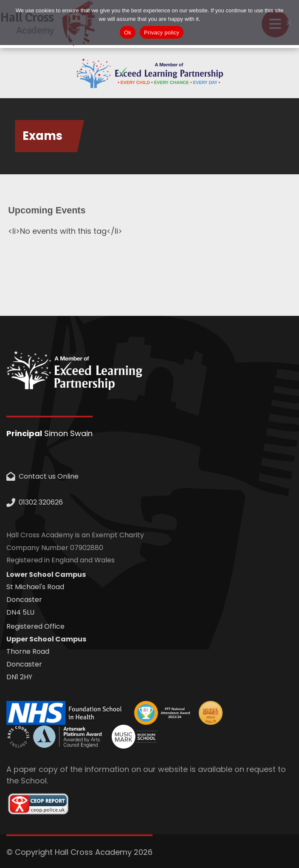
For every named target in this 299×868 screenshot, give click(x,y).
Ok (128, 33)
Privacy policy (162, 33)
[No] (288, 23)
